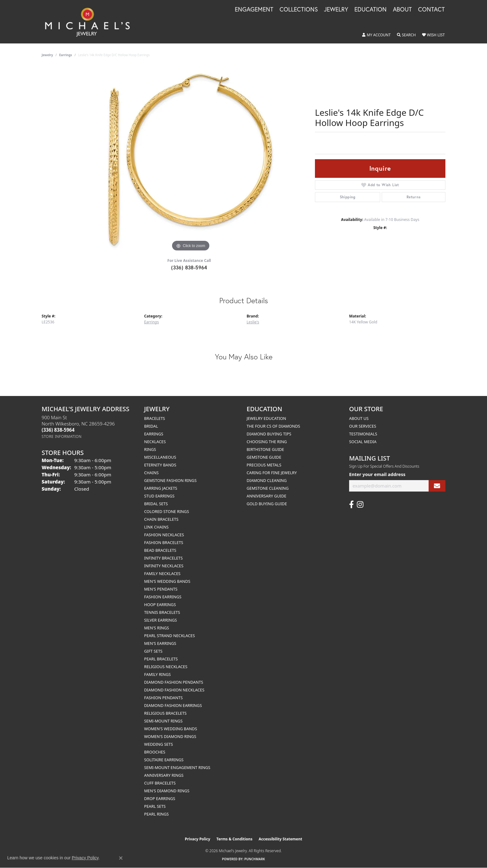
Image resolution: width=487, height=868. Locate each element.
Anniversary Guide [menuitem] (266, 496)
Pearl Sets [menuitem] (155, 806)
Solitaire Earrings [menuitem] (164, 760)
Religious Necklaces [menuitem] (166, 667)
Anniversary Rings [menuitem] (164, 775)
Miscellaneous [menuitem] (160, 457)
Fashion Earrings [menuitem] (163, 597)
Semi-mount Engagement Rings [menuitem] (177, 767)
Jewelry (336, 10)
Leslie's (253, 322)
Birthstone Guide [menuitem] (265, 449)
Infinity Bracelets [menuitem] (163, 558)
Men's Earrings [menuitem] (160, 643)
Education (371, 10)
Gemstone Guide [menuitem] (264, 457)
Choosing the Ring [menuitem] (267, 442)
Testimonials (363, 434)
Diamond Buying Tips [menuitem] (269, 434)
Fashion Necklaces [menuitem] (164, 535)
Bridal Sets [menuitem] (156, 504)
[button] (376, 35)
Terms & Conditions (234, 839)
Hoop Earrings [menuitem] (160, 605)
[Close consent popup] (121, 858)
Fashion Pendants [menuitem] (163, 698)
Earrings (66, 55)
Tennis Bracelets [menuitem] (162, 612)
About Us (359, 418)
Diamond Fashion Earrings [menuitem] (173, 705)
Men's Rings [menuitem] (157, 628)
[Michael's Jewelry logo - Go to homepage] (90, 22)
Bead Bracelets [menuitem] (160, 550)
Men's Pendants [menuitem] (161, 589)
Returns (414, 197)
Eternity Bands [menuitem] (160, 465)
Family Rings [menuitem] (157, 674)
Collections (299, 10)
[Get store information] (62, 436)
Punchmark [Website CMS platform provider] (255, 859)
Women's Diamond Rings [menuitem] (170, 736)
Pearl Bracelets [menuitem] (161, 659)
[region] (191, 160)
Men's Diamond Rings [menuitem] (167, 791)
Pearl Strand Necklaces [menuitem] (169, 636)
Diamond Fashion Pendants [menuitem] (174, 682)
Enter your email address (377, 474)
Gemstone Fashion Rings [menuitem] (170, 480)
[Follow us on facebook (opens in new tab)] (351, 505)
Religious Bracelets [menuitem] (165, 713)
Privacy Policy (198, 839)
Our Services (363, 426)
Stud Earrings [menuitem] (159, 496)
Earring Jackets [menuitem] (161, 488)
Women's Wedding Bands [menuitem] (171, 729)
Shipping (348, 197)
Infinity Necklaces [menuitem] (164, 566)
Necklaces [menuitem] (155, 442)
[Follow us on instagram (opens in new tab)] (360, 505)
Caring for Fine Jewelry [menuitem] (272, 473)
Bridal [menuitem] (151, 426)
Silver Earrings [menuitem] (161, 620)
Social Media (363, 442)
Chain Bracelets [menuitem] (161, 519)
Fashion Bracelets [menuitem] (164, 542)
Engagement (254, 10)
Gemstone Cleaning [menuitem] (268, 488)
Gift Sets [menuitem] (153, 651)
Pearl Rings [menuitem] (156, 814)
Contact (431, 10)
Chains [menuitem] (151, 473)
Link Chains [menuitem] (156, 527)
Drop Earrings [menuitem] (160, 798)
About (402, 10)
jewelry (47, 55)
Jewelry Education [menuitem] (266, 418)
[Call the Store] (58, 430)
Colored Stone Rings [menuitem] (166, 511)
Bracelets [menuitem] (155, 418)
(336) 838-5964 (189, 267)
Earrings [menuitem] (154, 434)
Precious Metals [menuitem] (264, 465)
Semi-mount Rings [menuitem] (163, 721)
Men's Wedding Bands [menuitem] (167, 581)
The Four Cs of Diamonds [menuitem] (273, 426)
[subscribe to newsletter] (437, 486)
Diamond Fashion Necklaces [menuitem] (174, 690)
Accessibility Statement (280, 839)
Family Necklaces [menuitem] (162, 573)
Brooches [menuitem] (155, 752)
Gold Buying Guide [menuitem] (267, 504)
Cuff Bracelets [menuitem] (160, 783)
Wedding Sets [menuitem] (159, 744)
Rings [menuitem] (150, 449)
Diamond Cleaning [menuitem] (267, 480)
